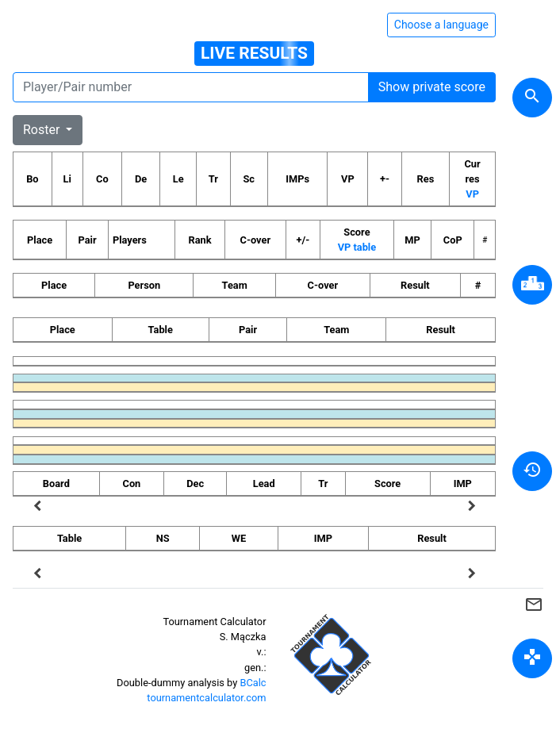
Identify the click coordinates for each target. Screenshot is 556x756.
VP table (357, 247)
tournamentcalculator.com (206, 698)
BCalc (253, 683)
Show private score (432, 87)
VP (472, 194)
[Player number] (191, 87)
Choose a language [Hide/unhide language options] (441, 25)
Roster (43, 130)
